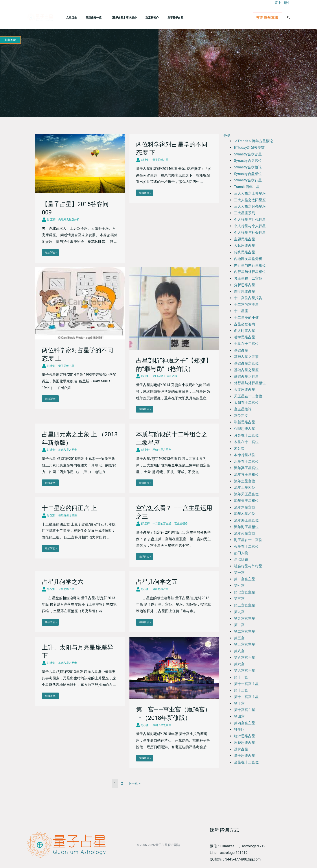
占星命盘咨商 (245, 324)
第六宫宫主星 (245, 671)
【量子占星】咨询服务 (115, 18)
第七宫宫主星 (245, 592)
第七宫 (239, 586)
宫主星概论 (243, 409)
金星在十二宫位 (246, 762)
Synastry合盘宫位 (248, 161)
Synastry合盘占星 (248, 154)
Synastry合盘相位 (248, 174)
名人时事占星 (245, 331)
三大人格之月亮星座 (250, 206)
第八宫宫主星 (245, 658)
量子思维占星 (245, 756)
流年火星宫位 (245, 533)
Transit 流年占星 (247, 187)
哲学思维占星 (245, 337)
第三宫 (239, 599)
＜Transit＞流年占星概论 (253, 141)
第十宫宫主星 (245, 710)
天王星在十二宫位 (248, 396)
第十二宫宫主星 (246, 697)
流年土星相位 (245, 487)
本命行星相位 (245, 455)
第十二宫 (241, 690)
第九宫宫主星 (245, 618)
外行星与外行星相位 (250, 383)
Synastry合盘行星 (248, 180)
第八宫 (239, 651)
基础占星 (241, 350)
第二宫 (239, 625)
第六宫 (239, 664)
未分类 (239, 448)
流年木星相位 (245, 514)
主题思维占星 (245, 239)
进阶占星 (241, 749)
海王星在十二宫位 (248, 540)
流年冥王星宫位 (246, 468)
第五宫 (239, 638)
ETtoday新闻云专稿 (249, 148)
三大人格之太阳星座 (250, 200)
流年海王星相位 (246, 527)
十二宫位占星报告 (248, 298)
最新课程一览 (88, 18)
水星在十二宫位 (246, 462)
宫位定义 (241, 416)
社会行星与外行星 (248, 566)
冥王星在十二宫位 (248, 278)
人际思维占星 (245, 246)
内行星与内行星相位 (250, 265)
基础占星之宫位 (246, 363)
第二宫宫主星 (245, 631)
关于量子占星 (160, 18)
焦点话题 (241, 559)
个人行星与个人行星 (250, 226)
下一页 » (135, 783)
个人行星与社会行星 (250, 233)
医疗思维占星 (245, 291)
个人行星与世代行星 (250, 220)
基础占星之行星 (246, 377)
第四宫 (239, 716)
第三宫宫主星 (245, 605)
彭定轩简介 (140, 18)
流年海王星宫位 (246, 520)
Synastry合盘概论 (248, 167)
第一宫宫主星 (245, 579)
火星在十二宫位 (246, 546)
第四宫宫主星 (245, 723)
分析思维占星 (245, 285)
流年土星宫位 (245, 481)
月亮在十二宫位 (246, 435)
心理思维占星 (245, 429)
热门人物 (241, 553)
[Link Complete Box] (80, 198)
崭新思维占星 (245, 422)
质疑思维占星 (245, 743)
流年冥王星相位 (246, 475)
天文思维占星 (245, 390)
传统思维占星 (245, 252)
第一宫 (239, 573)
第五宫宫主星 (245, 644)
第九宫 (239, 612)
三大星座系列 (245, 213)
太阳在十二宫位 (246, 403)
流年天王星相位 (246, 501)
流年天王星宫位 (246, 494)
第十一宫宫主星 (246, 684)
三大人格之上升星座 (250, 193)
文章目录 (70, 18)
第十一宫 (241, 677)
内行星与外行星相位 (250, 272)
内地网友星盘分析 (248, 259)
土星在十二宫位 (246, 344)
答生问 (239, 729)
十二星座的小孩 (246, 318)
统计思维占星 (245, 736)
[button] (267, 18)
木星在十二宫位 (246, 442)
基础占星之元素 (246, 357)
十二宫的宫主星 (246, 305)
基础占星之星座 (246, 370)
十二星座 (241, 311)
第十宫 (239, 703)
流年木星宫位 (245, 507)
